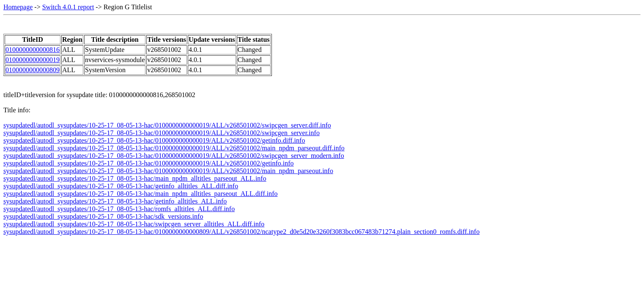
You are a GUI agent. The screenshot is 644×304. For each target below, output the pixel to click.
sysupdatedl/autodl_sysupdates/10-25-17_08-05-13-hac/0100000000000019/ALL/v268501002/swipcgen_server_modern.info (174, 156)
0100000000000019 (33, 60)
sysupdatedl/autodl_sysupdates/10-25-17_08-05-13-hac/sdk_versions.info (103, 216)
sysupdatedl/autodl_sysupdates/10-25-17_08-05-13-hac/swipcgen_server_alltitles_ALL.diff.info (134, 224)
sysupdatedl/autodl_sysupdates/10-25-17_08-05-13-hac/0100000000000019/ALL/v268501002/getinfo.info (149, 163)
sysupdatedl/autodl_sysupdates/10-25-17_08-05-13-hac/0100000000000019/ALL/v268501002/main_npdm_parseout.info (168, 171)
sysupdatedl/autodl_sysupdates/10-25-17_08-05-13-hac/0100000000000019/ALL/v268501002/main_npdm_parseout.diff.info (174, 148)
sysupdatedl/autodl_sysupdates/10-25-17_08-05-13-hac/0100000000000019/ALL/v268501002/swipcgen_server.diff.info (167, 125)
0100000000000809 (33, 70)
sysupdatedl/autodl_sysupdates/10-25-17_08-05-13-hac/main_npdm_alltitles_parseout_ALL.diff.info (140, 194)
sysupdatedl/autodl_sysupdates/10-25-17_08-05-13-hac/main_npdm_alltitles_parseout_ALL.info (135, 178)
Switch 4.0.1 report (68, 7)
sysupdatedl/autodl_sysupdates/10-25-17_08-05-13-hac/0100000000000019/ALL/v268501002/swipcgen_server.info (162, 133)
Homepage (18, 7)
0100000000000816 (33, 50)
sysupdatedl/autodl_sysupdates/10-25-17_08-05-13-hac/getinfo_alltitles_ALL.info (115, 201)
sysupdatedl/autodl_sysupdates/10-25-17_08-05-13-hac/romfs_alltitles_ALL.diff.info (119, 209)
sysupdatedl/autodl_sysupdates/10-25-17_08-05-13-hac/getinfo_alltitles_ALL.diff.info (121, 186)
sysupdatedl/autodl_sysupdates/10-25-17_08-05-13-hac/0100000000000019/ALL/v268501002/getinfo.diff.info (154, 140)
